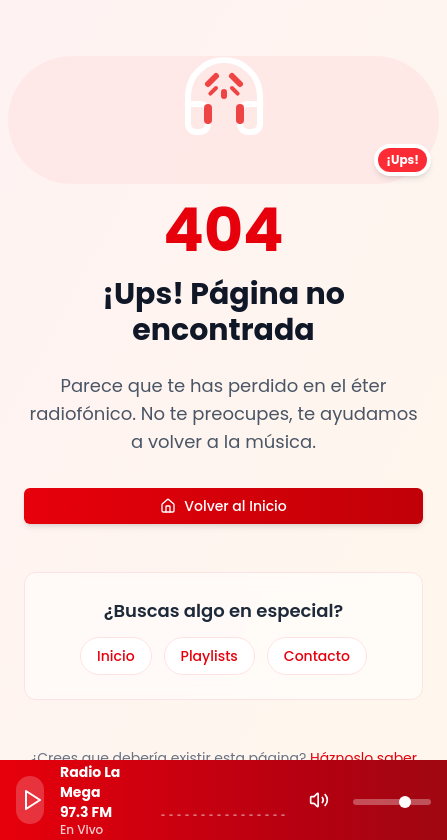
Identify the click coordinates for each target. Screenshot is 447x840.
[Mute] (319, 800)
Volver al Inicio (223, 506)
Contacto (317, 656)
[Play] (30, 800)
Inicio (116, 656)
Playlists (209, 656)
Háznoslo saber (363, 758)
